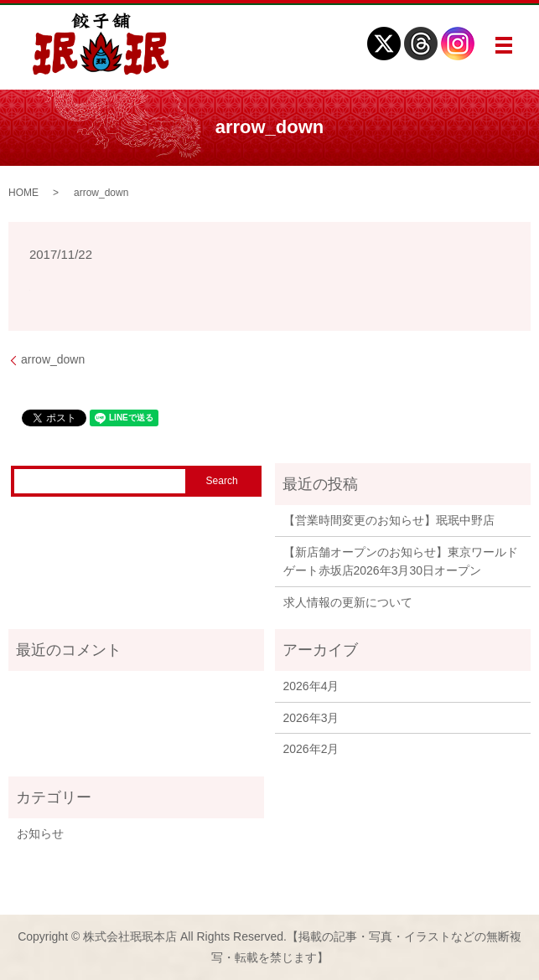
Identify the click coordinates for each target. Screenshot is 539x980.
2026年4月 (311, 686)
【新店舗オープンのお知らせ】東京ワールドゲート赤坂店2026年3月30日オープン (401, 561)
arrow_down (53, 359)
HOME (23, 193)
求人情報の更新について (348, 602)
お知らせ (40, 833)
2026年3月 (311, 718)
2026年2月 (311, 749)
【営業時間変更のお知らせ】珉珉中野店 (389, 520)
